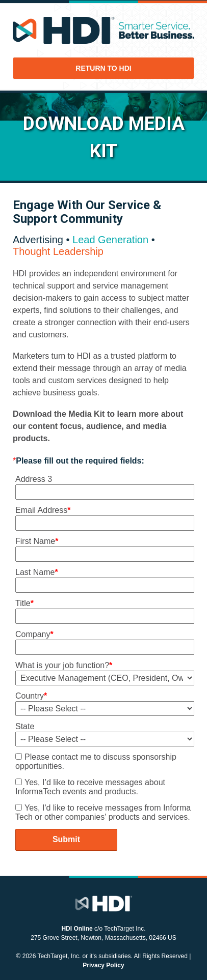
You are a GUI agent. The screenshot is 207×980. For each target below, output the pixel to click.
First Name (37, 541)
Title (24, 603)
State (25, 726)
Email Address (43, 510)
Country (31, 696)
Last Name (37, 572)
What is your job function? (64, 665)
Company (34, 634)
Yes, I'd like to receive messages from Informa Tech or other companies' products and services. (103, 812)
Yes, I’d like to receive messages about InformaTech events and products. (90, 787)
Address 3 (34, 479)
